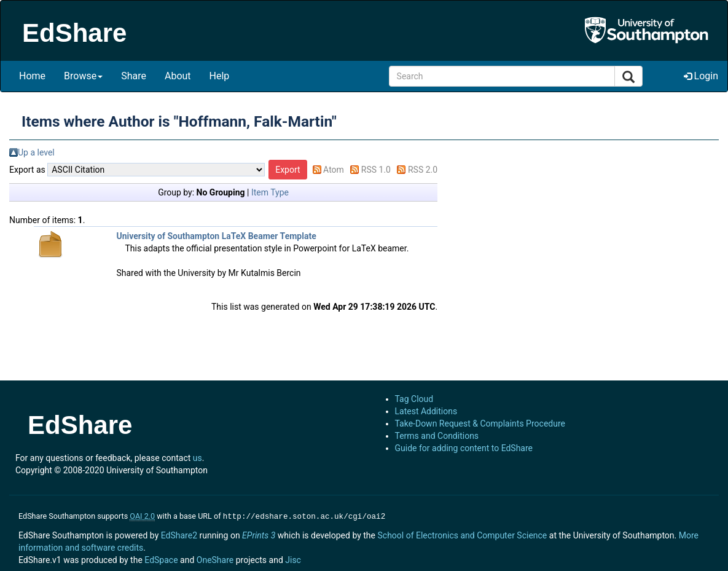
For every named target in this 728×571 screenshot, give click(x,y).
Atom (334, 170)
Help (220, 76)
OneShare (215, 559)
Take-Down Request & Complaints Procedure (480, 423)
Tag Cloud (414, 399)
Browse (83, 76)
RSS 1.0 (376, 170)
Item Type (270, 192)
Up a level (36, 152)
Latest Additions (426, 411)
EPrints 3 (259, 534)
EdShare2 (179, 534)
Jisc (293, 559)
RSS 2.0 (423, 170)
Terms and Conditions (437, 436)
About (178, 76)
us (198, 458)
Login (701, 76)
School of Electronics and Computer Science (462, 534)
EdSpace (161, 559)
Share (134, 76)
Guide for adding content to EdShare (464, 448)
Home (32, 76)
